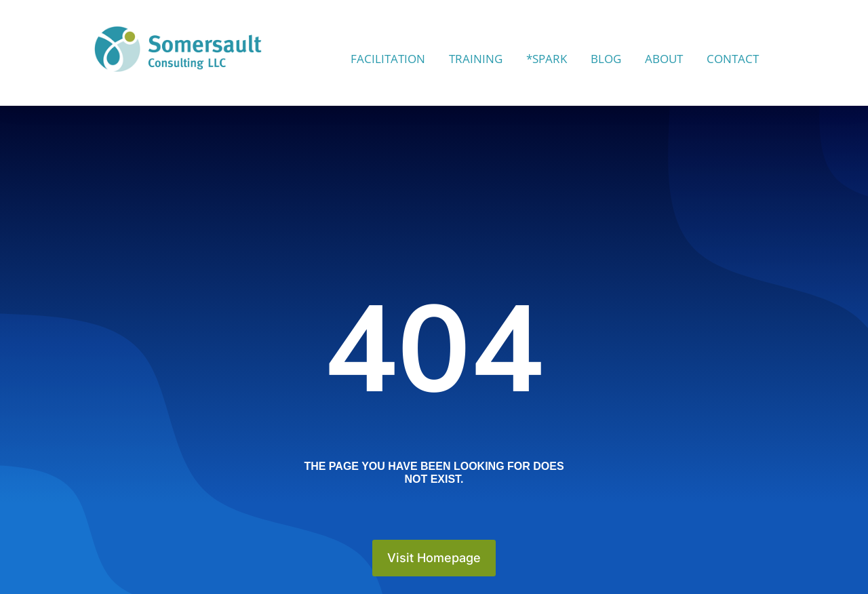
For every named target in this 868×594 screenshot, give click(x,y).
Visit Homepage (434, 558)
